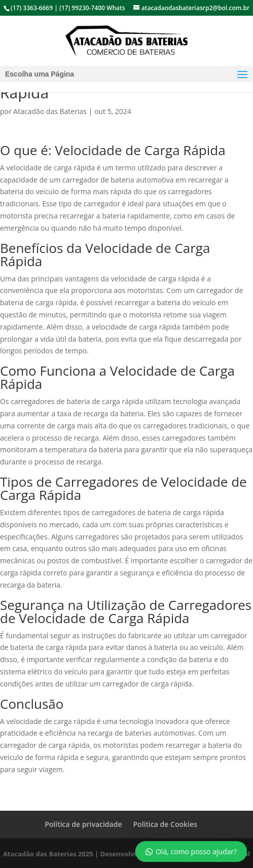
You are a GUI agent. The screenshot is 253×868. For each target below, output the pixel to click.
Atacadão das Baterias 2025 (48, 854)
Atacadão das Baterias (50, 111)
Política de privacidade (83, 824)
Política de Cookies (165, 824)
